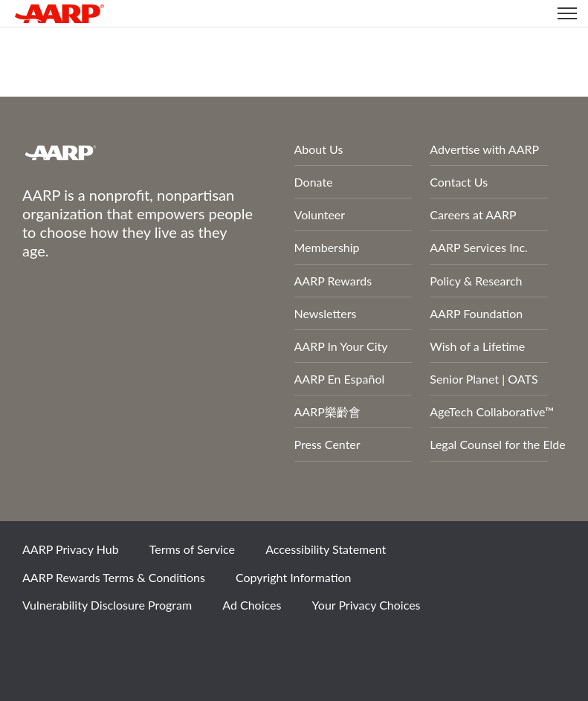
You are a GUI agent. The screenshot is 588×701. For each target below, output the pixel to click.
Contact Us (459, 182)
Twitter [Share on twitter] (91, 645)
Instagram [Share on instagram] (142, 645)
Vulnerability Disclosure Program (107, 605)
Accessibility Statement (326, 549)
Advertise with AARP (484, 149)
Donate (314, 182)
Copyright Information (294, 577)
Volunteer (320, 214)
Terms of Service (192, 549)
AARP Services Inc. (479, 247)
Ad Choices (252, 605)
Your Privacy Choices (366, 605)
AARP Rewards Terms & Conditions (114, 577)
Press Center (327, 444)
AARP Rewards (333, 281)
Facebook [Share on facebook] (41, 645)
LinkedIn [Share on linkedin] (193, 645)
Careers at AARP (473, 214)
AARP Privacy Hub (71, 549)
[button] (567, 13)
